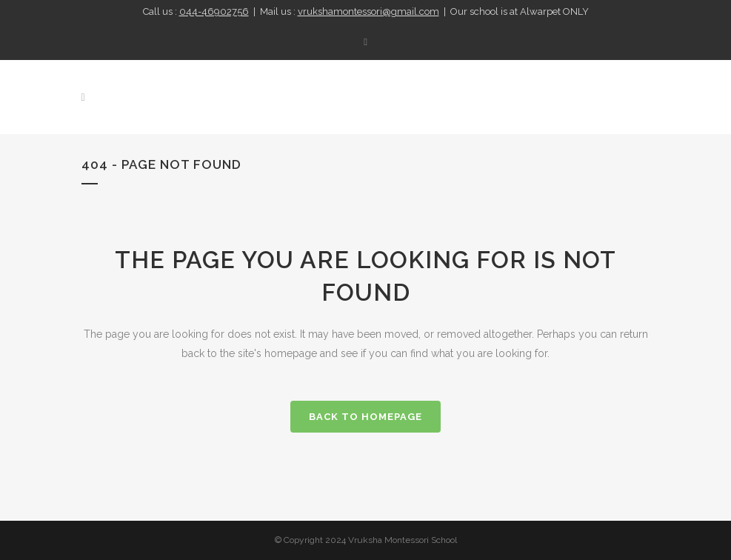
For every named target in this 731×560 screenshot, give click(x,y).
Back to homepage (365, 417)
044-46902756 (214, 11)
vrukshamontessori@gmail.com (368, 11)
